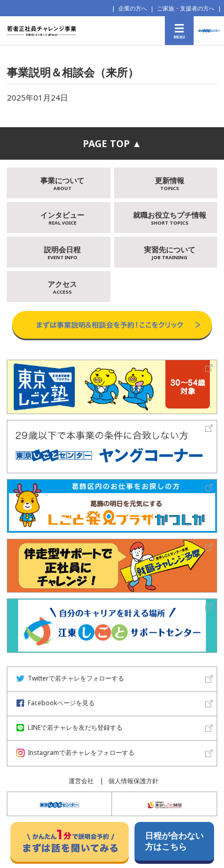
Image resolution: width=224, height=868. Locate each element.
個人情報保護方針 (133, 781)
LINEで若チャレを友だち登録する (69, 727)
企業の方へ (133, 8)
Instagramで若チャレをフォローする (75, 753)
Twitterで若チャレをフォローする (70, 678)
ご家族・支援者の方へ (186, 8)
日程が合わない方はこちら (174, 841)
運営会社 (81, 781)
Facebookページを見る (55, 703)
